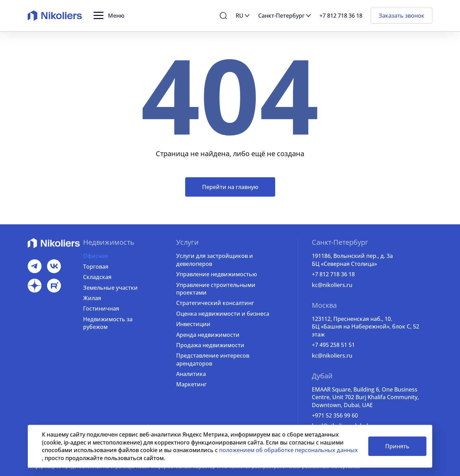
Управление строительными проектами (216, 289)
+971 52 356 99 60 (335, 415)
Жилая (92, 298)
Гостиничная (101, 308)
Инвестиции (193, 324)
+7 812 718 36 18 (333, 274)
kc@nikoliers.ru (332, 285)
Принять (397, 446)
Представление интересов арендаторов (213, 359)
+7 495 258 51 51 (333, 345)
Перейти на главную (230, 187)
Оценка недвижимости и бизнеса (223, 314)
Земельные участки (110, 288)
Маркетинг (191, 384)
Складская (97, 277)
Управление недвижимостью (217, 274)
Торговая (96, 267)
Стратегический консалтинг (215, 303)
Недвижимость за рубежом (108, 323)
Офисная (96, 256)
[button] (109, 16)
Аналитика (191, 374)
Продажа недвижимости (210, 345)
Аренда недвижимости (208, 335)
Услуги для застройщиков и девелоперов (215, 260)
